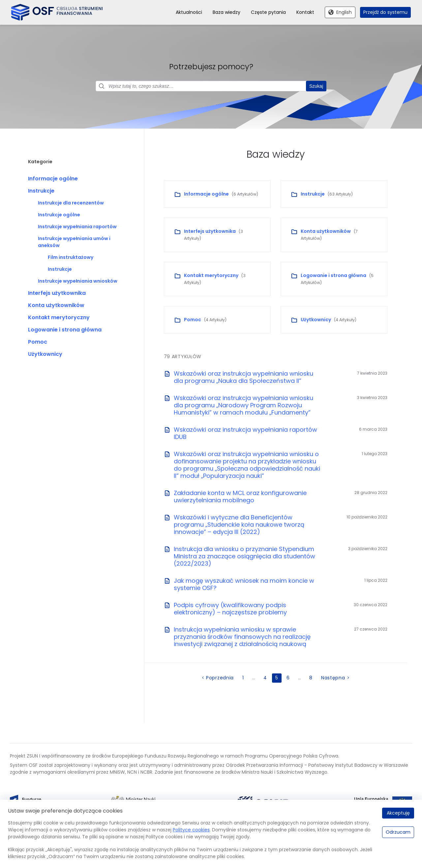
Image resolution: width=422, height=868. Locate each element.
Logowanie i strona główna (65, 330)
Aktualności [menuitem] (189, 12)
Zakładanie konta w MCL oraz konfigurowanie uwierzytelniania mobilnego (240, 497)
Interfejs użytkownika (57, 293)
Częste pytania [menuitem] (268, 12)
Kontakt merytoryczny (59, 318)
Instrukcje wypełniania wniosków (78, 281)
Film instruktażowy (71, 258)
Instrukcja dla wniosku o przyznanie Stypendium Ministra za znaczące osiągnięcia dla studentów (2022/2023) (244, 557)
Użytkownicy (45, 354)
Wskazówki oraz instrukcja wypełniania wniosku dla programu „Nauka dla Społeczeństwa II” (243, 377)
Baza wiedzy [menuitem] (226, 12)
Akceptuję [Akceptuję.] (398, 813)
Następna (333, 678)
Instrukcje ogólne (59, 215)
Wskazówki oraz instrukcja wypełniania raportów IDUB (245, 434)
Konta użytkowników (56, 306)
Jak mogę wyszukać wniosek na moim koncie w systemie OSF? (244, 585)
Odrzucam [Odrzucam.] (398, 832)
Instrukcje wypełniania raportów (77, 227)
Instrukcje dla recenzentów (71, 203)
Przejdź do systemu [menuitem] (385, 12)
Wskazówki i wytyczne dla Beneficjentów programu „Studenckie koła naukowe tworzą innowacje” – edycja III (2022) (239, 525)
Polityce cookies (191, 830)
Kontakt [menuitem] (305, 12)
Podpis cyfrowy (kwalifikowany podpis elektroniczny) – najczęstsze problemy (230, 609)
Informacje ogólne (53, 179)
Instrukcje (41, 191)
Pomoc (38, 342)
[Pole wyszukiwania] (211, 86)
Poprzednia (220, 678)
